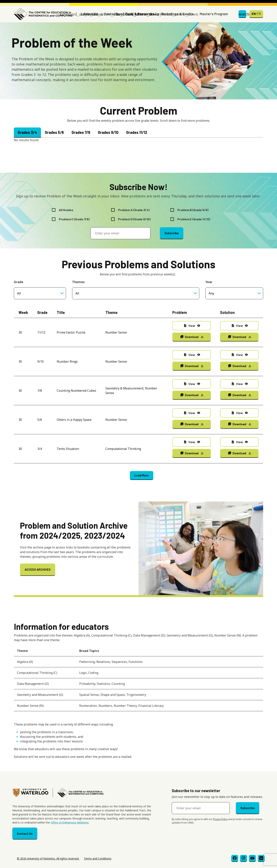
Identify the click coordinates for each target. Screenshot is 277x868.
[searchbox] (122, 293)
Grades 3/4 (27, 132)
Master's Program (214, 14)
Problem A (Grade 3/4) (134, 210)
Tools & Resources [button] (140, 14)
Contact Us (25, 833)
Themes (78, 282)
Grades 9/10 (108, 132)
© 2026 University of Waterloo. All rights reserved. (48, 858)
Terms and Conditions (98, 858)
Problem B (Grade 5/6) (193, 210)
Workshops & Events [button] (177, 14)
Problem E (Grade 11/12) (194, 219)
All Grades (66, 210)
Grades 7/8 (81, 132)
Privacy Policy (220, 819)
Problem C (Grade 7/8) (74, 219)
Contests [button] (111, 14)
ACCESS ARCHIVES (38, 569)
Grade (19, 282)
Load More (142, 475)
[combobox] (136, 293)
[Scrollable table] (138, 680)
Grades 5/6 (54, 132)
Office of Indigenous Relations (70, 822)
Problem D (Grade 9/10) (134, 219)
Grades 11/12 (137, 132)
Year (209, 282)
